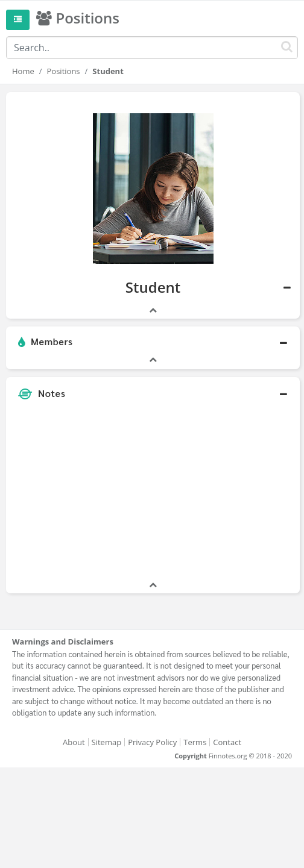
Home (23, 71)
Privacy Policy (152, 742)
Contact (227, 742)
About (74, 742)
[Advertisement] (153, 495)
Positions (64, 71)
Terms (195, 742)
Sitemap (107, 742)
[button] (153, 342)
